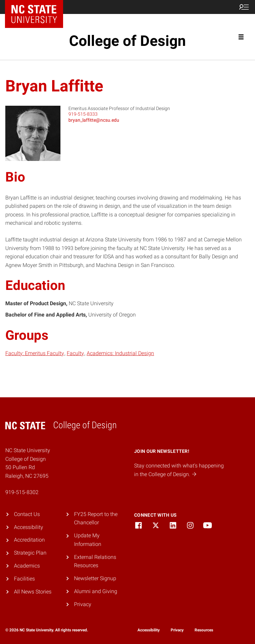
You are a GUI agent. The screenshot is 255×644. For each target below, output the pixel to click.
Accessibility (29, 527)
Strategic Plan (30, 553)
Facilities (24, 579)
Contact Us (27, 514)
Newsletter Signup (95, 578)
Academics (27, 566)
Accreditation (29, 540)
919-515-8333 (83, 114)
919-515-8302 (22, 492)
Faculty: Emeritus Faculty (35, 353)
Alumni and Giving (96, 591)
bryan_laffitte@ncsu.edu (94, 120)
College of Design (127, 41)
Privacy (83, 604)
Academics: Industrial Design (120, 353)
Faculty (75, 353)
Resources (204, 630)
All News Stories (33, 592)
